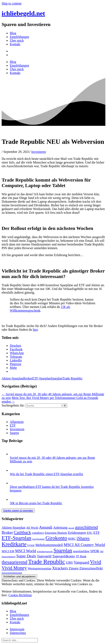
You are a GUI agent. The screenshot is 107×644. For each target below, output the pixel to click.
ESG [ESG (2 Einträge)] (90, 533)
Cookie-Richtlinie (20, 595)
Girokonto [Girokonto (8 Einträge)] (56, 538)
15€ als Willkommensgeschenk (40, 309)
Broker (28, 378)
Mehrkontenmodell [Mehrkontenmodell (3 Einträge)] (49, 545)
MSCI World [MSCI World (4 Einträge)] (26, 551)
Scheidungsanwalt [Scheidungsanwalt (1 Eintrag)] (45, 551)
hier (35, 330)
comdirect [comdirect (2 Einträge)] (38, 533)
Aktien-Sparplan (12, 378)
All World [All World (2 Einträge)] (32, 528)
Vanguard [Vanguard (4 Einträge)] (81, 562)
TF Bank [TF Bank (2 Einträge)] (81, 556)
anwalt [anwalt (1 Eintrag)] (71, 528)
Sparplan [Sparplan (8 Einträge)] (63, 550)
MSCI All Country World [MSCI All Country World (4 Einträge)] (84, 545)
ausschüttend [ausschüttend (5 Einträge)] (86, 527)
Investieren (38, 152)
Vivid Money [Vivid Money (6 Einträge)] (14, 568)
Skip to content (12, 3)
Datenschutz (18, 633)
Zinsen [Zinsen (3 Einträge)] (74, 568)
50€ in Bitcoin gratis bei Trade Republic (36, 503)
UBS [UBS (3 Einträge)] (69, 562)
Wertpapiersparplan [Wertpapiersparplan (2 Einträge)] (40, 568)
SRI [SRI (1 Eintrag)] (102, 551)
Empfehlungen (19, 37)
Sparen (14, 433)
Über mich (17, 40)
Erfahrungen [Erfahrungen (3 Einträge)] (77, 533)
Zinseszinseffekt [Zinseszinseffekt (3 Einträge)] (91, 568)
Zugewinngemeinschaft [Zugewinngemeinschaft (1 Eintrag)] (12, 573)
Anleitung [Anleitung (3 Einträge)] (60, 527)
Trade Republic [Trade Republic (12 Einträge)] (47, 562)
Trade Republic (73, 378)
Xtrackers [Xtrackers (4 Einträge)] (60, 568)
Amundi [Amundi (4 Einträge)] (46, 527)
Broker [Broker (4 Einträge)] (7, 532)
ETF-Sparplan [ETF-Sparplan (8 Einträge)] (16, 538)
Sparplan (57, 378)
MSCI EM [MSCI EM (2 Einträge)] (8, 551)
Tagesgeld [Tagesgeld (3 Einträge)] (44, 556)
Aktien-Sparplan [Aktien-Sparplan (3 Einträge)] (13, 527)
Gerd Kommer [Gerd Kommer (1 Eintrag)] (38, 539)
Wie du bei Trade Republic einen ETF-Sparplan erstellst (46, 474)
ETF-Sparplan (42, 378)
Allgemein (17, 422)
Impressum (17, 629)
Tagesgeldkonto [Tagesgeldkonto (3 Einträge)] (64, 556)
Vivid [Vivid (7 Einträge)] (96, 562)
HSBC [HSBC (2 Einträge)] (72, 539)
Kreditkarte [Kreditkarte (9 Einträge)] (14, 544)
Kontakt (15, 44)
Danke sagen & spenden (18, 511)
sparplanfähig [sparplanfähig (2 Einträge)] (81, 551)
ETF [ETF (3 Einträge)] (96, 533)
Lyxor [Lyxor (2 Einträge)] (31, 545)
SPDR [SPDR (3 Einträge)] (95, 551)
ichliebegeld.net (23, 13)
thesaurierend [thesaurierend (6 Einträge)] (14, 562)
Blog (13, 33)
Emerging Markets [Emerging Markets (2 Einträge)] (56, 533)
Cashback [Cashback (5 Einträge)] (22, 532)
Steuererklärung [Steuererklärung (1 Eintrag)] (9, 557)
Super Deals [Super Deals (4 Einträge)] (26, 556)
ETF (13, 425)
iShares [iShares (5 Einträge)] (83, 538)
